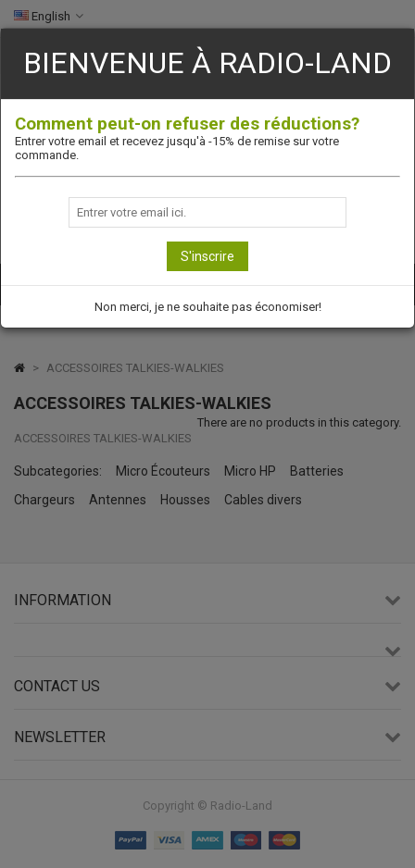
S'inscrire (207, 256)
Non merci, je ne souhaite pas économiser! (208, 307)
